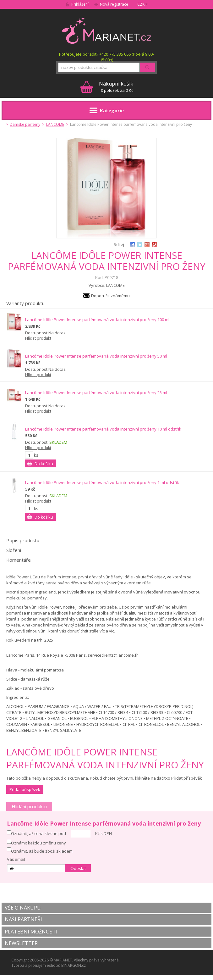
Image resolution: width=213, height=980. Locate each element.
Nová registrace (114, 4)
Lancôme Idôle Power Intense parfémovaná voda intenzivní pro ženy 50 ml (96, 356)
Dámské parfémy (25, 124)
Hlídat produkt (38, 338)
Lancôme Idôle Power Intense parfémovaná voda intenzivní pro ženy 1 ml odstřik (102, 482)
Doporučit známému (110, 296)
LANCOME (55, 124)
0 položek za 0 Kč (116, 87)
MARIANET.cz (107, 30)
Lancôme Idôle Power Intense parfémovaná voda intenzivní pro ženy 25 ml (96, 393)
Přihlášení (80, 4)
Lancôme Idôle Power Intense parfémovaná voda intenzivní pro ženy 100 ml (97, 320)
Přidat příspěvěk (25, 789)
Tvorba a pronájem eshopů (36, 965)
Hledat (147, 67)
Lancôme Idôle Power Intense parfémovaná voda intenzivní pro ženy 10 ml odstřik (103, 429)
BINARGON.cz (74, 965)
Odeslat (78, 868)
